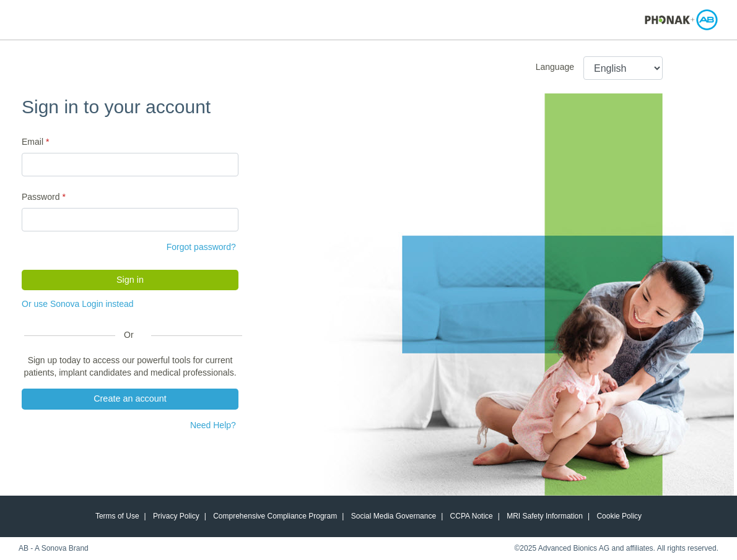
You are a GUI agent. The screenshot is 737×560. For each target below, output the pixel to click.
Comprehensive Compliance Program (275, 516)
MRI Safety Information (545, 516)
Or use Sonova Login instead (78, 304)
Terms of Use (117, 516)
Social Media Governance (394, 516)
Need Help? (213, 425)
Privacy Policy (176, 516)
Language (555, 67)
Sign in (130, 280)
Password (41, 197)
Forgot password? (201, 247)
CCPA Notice (472, 516)
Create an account (130, 398)
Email (33, 142)
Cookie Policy (619, 516)
